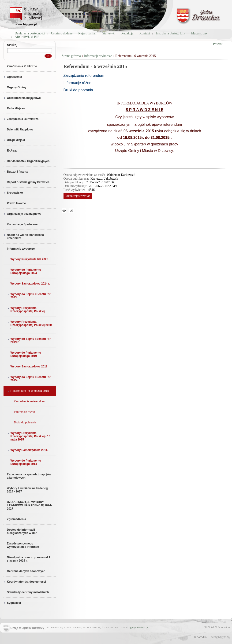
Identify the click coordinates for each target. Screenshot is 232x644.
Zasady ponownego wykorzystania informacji (24, 545)
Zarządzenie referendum (29, 401)
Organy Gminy (15, 87)
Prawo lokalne (15, 203)
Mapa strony (199, 33)
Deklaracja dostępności (30, 33)
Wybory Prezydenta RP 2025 (29, 259)
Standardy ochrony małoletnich (28, 592)
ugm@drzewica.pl (138, 627)
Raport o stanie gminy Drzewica (28, 182)
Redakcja (127, 33)
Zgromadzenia (15, 519)
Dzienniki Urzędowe (20, 130)
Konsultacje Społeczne (21, 224)
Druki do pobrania (25, 422)
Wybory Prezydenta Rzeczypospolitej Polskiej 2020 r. (29, 325)
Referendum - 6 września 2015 (28, 391)
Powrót (218, 44)
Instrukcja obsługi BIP (171, 33)
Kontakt (145, 33)
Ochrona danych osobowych (24, 571)
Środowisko (13, 193)
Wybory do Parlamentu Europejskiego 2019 (24, 354)
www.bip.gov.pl (26, 24)
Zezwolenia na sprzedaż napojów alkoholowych (29, 476)
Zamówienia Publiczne (20, 66)
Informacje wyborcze (19, 249)
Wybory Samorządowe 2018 (27, 366)
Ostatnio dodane (62, 33)
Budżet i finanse (16, 172)
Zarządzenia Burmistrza (21, 119)
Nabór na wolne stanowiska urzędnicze (24, 237)
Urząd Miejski (14, 140)
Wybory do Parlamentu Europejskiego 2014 (24, 462)
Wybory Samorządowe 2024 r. (28, 284)
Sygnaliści (12, 603)
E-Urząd (11, 151)
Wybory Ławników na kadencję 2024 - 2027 (28, 490)
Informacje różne (24, 412)
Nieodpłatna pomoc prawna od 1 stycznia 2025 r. (29, 559)
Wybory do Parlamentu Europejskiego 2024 (26, 271)
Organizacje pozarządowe (22, 214)
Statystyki (109, 33)
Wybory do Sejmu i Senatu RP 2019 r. (29, 341)
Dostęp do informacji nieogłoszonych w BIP (22, 531)
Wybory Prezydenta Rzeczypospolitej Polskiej (26, 310)
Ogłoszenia (13, 77)
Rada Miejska (14, 108)
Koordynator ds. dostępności (25, 582)
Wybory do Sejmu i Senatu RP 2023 (29, 296)
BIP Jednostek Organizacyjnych (27, 161)
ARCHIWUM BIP (27, 37)
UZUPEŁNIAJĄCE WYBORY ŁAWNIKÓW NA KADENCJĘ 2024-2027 (30, 505)
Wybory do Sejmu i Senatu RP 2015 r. (29, 379)
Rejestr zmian (87, 33)
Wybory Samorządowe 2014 (27, 450)
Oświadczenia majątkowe (22, 98)
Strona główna (71, 56)
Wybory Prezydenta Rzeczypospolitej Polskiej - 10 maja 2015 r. (29, 436)
